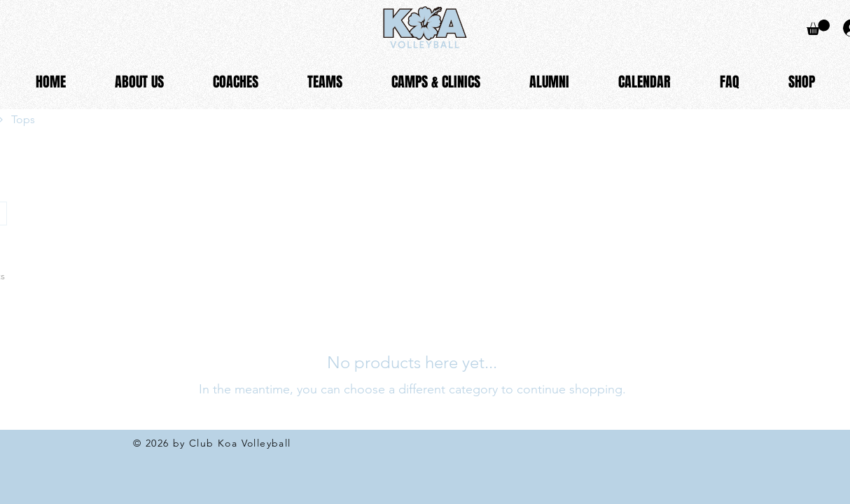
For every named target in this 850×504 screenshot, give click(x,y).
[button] (139, 82)
